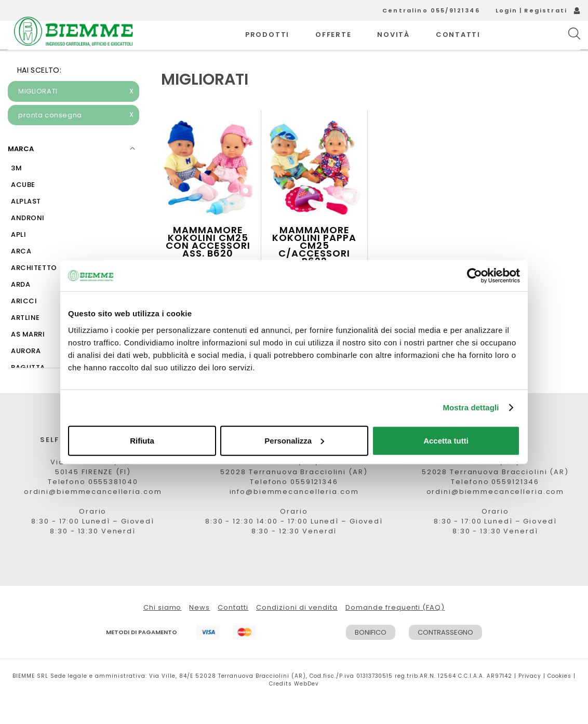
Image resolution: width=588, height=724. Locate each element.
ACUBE (23, 208)
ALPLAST (26, 225)
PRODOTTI (267, 46)
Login (507, 10)
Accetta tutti (446, 440)
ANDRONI (28, 241)
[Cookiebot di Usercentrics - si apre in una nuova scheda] (475, 276)
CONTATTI (458, 46)
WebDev (306, 707)
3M (16, 191)
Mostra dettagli (471, 407)
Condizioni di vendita (297, 631)
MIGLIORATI (76, 115)
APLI (18, 258)
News (199, 631)
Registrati (546, 10)
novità (393, 46)
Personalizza (294, 440)
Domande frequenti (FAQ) (395, 631)
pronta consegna (76, 139)
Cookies (559, 699)
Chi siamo (163, 631)
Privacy (530, 699)
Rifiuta (142, 440)
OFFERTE (333, 46)
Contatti (233, 631)
